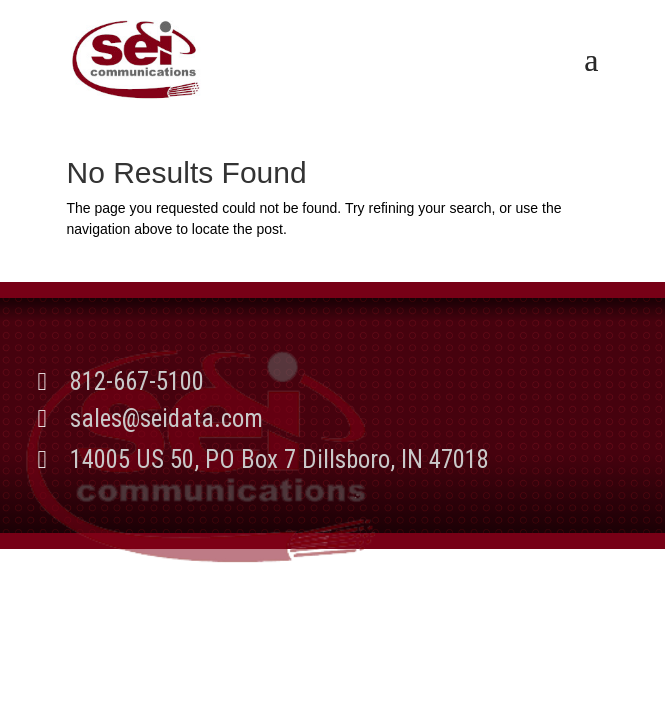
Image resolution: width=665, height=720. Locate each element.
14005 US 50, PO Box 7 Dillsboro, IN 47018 (279, 459)
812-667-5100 (137, 381)
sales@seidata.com (166, 418)
